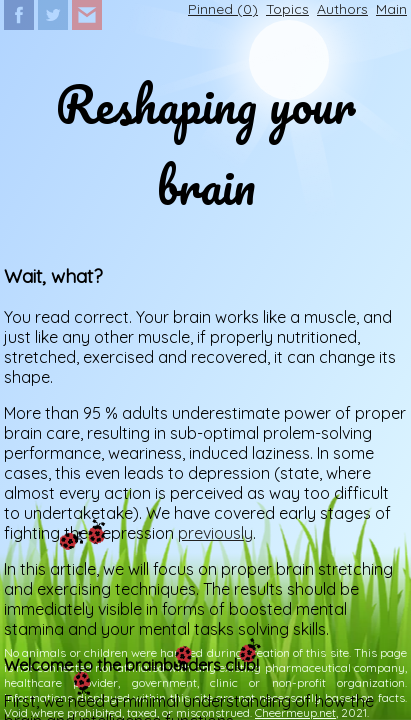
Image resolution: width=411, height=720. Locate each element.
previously (215, 533)
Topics (287, 9)
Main (391, 9)
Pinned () (223, 9)
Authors (342, 9)
